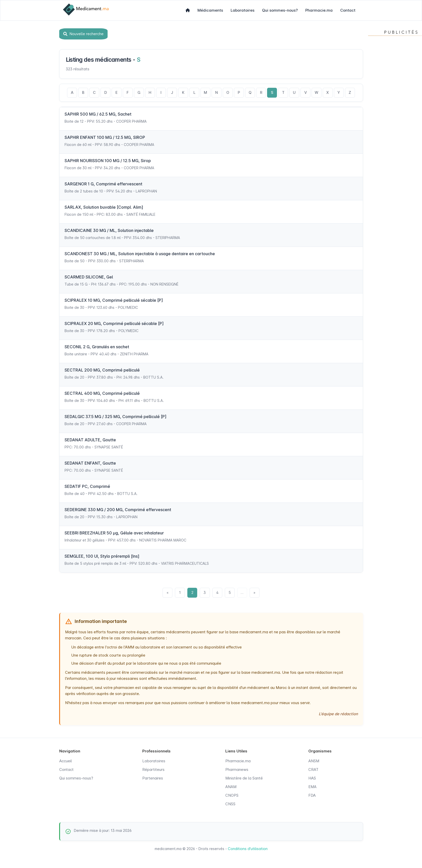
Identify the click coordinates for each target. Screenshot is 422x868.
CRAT (313, 771)
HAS (312, 779)
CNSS (230, 805)
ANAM (231, 788)
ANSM (314, 762)
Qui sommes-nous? (280, 10)
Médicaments (210, 10)
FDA (312, 796)
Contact (348, 10)
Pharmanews (237, 771)
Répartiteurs (153, 771)
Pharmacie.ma (319, 10)
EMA (312, 788)
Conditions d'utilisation (248, 850)
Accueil (66, 762)
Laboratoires (243, 10)
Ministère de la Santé (244, 779)
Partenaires (153, 779)
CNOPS (232, 796)
